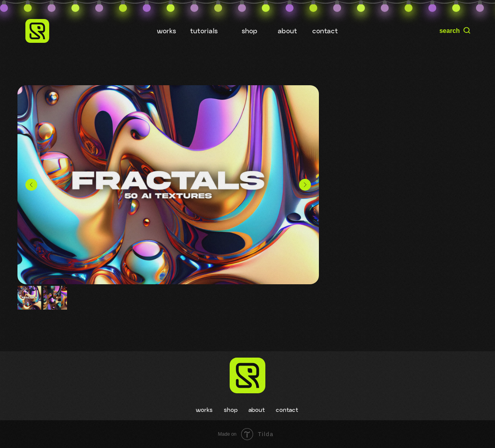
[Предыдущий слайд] (31, 185)
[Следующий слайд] (305, 185)
